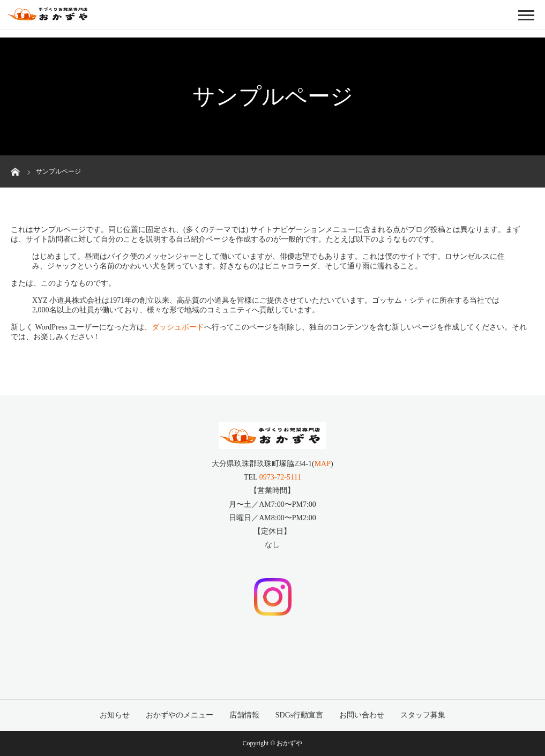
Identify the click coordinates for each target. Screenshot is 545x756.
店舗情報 (244, 715)
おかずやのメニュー (180, 715)
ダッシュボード (178, 327)
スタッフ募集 (423, 715)
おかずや (289, 743)
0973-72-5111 (280, 477)
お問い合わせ (362, 715)
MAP (323, 464)
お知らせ (115, 715)
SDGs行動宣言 (299, 715)
